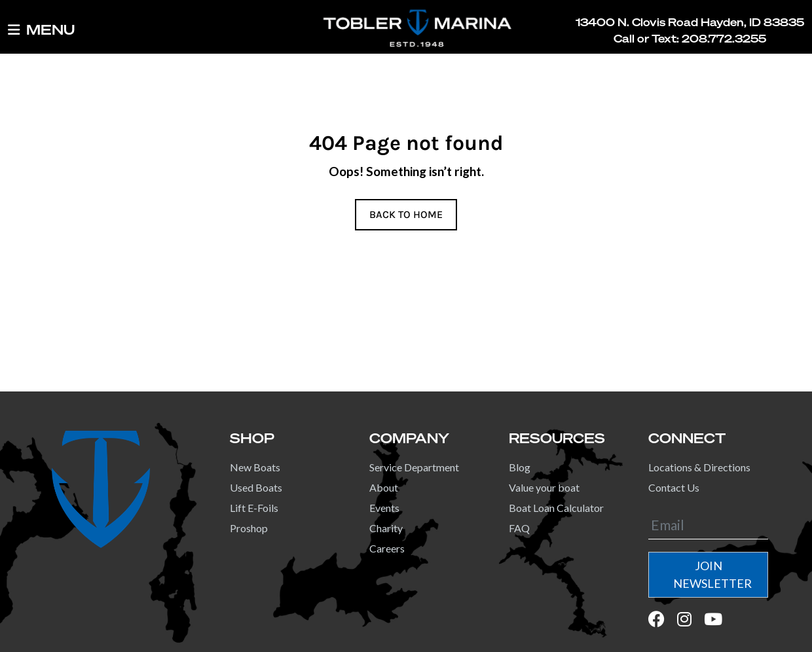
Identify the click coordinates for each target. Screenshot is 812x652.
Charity (386, 528)
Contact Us (674, 487)
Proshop (249, 528)
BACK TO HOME (406, 214)
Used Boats (256, 487)
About (384, 487)
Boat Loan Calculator (556, 508)
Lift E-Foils (254, 508)
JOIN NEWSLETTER (712, 574)
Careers (387, 548)
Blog (520, 467)
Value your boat (544, 487)
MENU (41, 30)
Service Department (414, 467)
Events (384, 508)
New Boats (255, 467)
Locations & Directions (699, 467)
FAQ (519, 528)
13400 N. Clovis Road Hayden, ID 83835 (690, 22)
